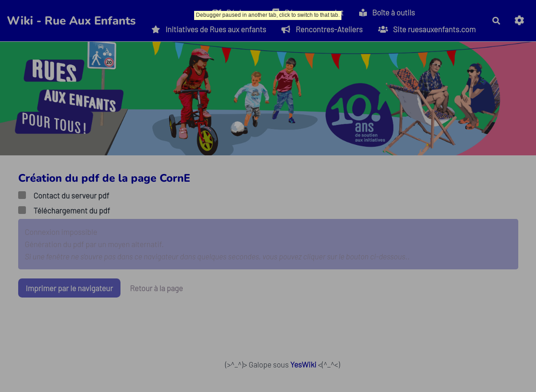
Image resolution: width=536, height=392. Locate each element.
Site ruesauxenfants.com (427, 29)
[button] (519, 21)
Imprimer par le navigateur (70, 288)
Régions (235, 12)
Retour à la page (157, 288)
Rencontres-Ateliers (322, 29)
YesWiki (303, 364)
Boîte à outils (387, 12)
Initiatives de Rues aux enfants (209, 29)
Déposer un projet (308, 12)
